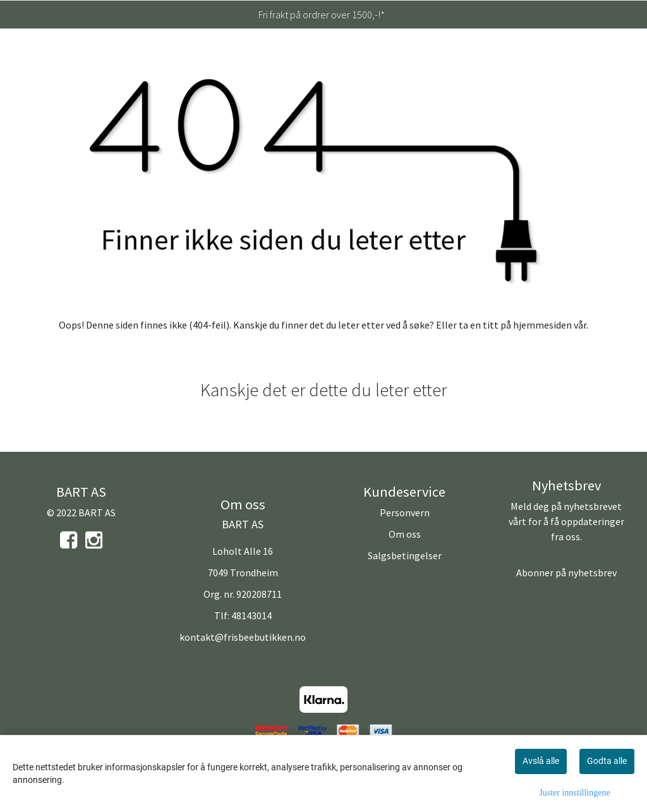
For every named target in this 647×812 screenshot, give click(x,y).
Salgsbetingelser (405, 555)
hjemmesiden (542, 325)
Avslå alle (541, 761)
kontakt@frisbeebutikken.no (243, 637)
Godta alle (607, 761)
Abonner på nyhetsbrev (566, 573)
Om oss (405, 534)
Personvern (405, 512)
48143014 (251, 615)
